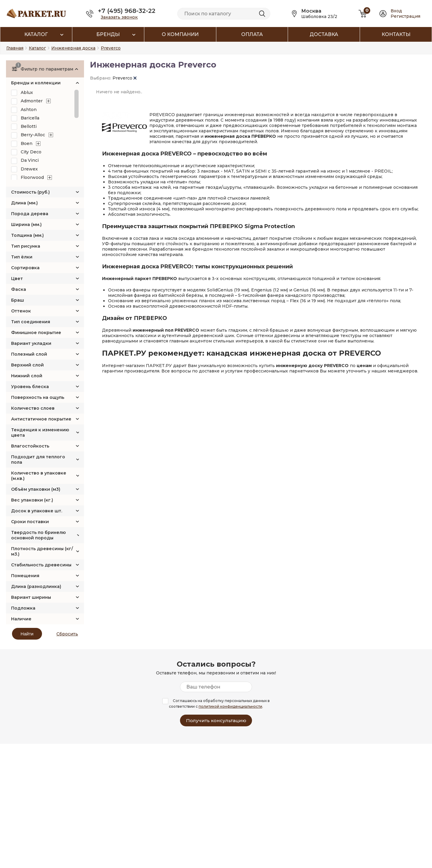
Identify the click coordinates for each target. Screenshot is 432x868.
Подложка (23, 608)
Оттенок (21, 311)
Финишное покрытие (36, 333)
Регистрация (405, 16)
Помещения (25, 576)
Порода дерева (30, 214)
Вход (396, 11)
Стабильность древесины (41, 565)
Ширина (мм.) (26, 225)
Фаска (19, 289)
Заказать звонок (119, 17)
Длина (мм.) (24, 203)
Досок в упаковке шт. (37, 511)
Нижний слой (27, 376)
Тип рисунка (26, 246)
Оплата (252, 34)
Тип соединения (31, 322)
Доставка (324, 34)
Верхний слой (27, 365)
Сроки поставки (30, 522)
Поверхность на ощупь (38, 397)
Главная (15, 48)
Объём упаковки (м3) (36, 489)
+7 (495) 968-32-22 (127, 11)
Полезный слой (29, 354)
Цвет (17, 279)
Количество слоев (33, 408)
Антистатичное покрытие (41, 419)
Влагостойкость (30, 446)
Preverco (124, 78)
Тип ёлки (22, 257)
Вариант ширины (31, 597)
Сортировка (25, 268)
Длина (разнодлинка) (36, 586)
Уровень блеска (30, 387)
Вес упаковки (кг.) (32, 500)
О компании (180, 34)
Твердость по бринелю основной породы (38, 535)
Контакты (396, 34)
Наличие (21, 619)
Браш (18, 300)
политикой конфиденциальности (230, 706)
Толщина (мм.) (27, 235)
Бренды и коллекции (36, 83)
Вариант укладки (31, 343)
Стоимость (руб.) (30, 192)
